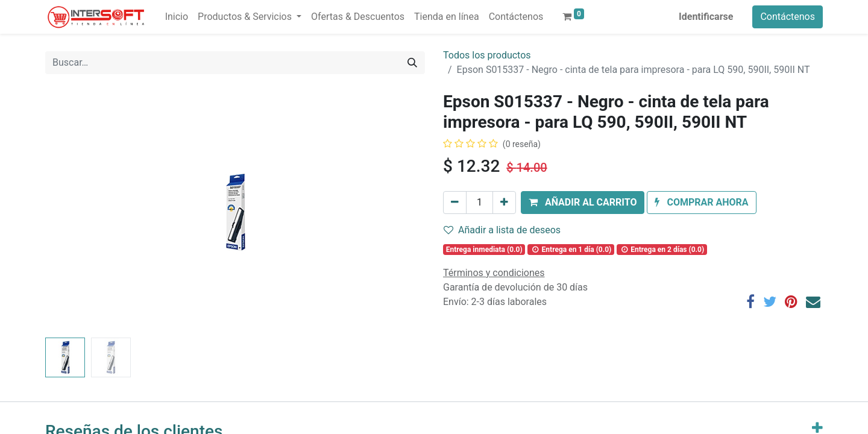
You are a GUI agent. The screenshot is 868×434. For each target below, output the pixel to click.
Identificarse (706, 17)
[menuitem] (177, 17)
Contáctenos (788, 17)
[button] (583, 203)
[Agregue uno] (504, 203)
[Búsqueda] (412, 63)
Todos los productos (487, 55)
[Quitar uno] (455, 203)
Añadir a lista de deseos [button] (502, 230)
